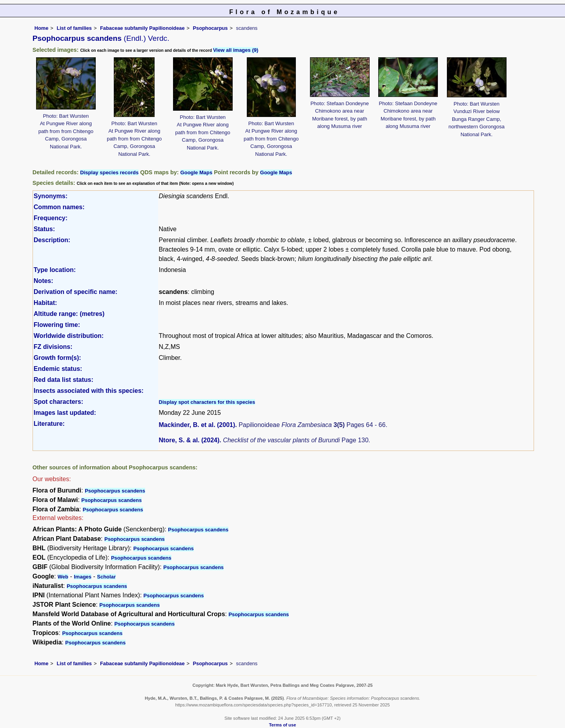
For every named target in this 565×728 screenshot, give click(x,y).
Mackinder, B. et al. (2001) (197, 425)
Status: (44, 229)
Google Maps (197, 172)
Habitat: (46, 303)
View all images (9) (236, 50)
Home (42, 28)
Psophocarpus (211, 28)
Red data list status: (64, 380)
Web (63, 577)
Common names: (59, 207)
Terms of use (283, 725)
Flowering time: (57, 325)
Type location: (55, 270)
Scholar (106, 577)
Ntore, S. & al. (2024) (189, 440)
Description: (52, 240)
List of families (74, 28)
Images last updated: (65, 413)
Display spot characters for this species (207, 402)
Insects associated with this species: (89, 391)
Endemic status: (58, 369)
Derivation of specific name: (76, 292)
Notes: (44, 281)
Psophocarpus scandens (115, 491)
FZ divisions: (53, 347)
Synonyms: (51, 196)
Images (83, 577)
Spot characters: (58, 402)
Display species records (109, 172)
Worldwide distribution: (69, 336)
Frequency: (51, 218)
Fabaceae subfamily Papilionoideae (142, 28)
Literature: (49, 424)
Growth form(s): (57, 358)
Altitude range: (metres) (69, 314)
